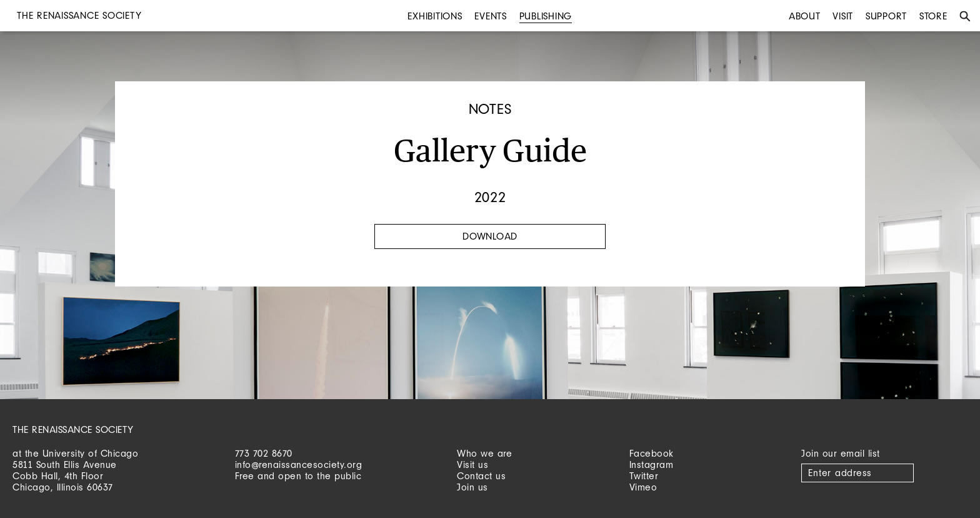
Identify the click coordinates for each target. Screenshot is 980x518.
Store (933, 16)
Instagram (652, 465)
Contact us (481, 476)
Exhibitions (435, 16)
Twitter (644, 476)
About (805, 16)
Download (490, 236)
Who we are (484, 453)
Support (886, 16)
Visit (843, 16)
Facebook (652, 453)
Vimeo (643, 487)
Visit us (472, 465)
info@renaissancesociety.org (299, 465)
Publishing (546, 16)
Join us (472, 487)
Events (491, 16)
